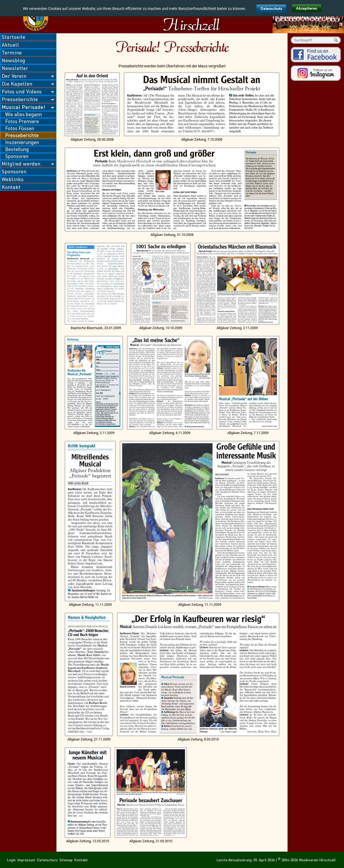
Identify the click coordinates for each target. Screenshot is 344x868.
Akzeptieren (307, 8)
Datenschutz (271, 9)
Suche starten (336, 40)
